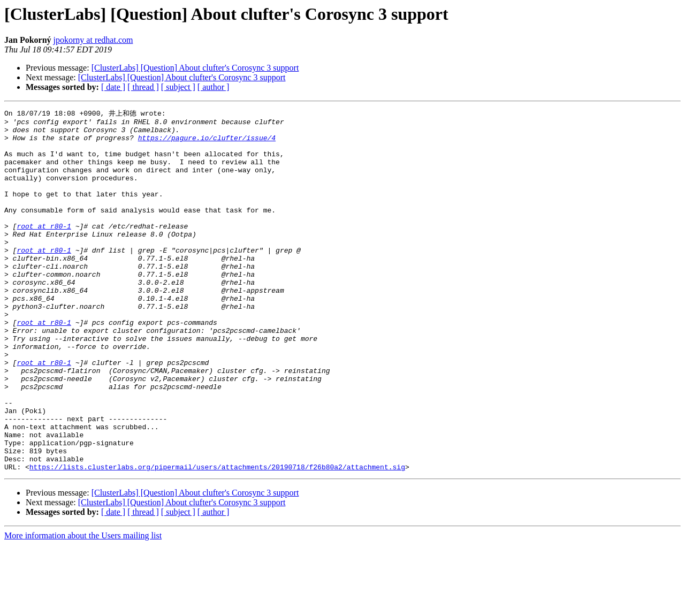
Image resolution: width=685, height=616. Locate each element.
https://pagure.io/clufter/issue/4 (207, 143)
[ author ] (214, 87)
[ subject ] (178, 87)
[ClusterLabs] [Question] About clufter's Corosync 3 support (195, 68)
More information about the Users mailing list (83, 607)
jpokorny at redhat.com (93, 40)
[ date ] (113, 87)
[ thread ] (143, 87)
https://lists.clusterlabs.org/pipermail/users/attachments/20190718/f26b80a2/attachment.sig (217, 538)
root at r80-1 (44, 249)
